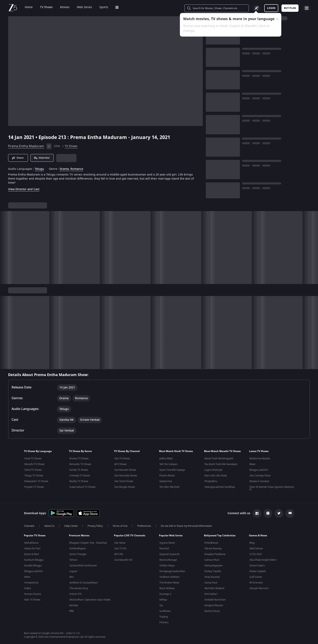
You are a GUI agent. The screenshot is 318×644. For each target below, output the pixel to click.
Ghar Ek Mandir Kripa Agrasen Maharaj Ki (272, 488)
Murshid (164, 549)
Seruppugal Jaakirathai (172, 571)
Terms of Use (120, 526)
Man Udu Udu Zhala (216, 476)
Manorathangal (168, 560)
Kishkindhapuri (78, 549)
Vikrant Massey (213, 549)
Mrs (72, 577)
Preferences (144, 526)
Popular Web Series (171, 536)
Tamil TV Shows (33, 470)
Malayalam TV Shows (36, 481)
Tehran (73, 560)
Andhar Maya (167, 566)
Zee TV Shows (122, 459)
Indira (28, 588)
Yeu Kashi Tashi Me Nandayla (221, 464)
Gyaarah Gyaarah (169, 554)
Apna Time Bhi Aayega (172, 470)
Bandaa (74, 605)
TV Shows (46, 7)
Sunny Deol (211, 583)
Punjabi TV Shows (34, 487)
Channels (29, 526)
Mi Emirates (256, 583)
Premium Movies (79, 536)
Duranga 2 (165, 594)
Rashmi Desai (212, 611)
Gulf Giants (256, 577)
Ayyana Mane (167, 543)
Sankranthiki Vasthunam (83, 566)
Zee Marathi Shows (125, 470)
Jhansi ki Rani (32, 554)
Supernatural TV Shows (82, 487)
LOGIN (271, 8)
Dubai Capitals (258, 571)
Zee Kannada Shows (126, 476)
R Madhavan (211, 543)
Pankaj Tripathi (213, 571)
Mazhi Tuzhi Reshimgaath (219, 459)
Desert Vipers (257, 566)
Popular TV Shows (35, 536)
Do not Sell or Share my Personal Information (186, 526)
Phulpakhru (211, 481)
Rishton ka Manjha (260, 459)
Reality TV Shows (79, 481)
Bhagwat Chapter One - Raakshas (88, 543)
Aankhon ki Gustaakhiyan (84, 583)
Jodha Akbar (166, 459)
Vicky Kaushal (212, 577)
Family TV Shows (79, 470)
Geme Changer (78, 554)
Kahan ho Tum (32, 549)
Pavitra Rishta (167, 476)
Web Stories (256, 549)
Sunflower (165, 611)
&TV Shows (121, 464)
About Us (49, 526)
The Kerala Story (79, 588)
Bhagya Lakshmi (259, 470)
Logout (73, 571)
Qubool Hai (166, 481)
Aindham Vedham (169, 577)
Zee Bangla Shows (125, 487)
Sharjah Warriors (259, 588)
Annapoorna (31, 583)
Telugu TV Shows (34, 476)
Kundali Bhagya (33, 566)
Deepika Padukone (215, 554)
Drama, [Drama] (65, 169)
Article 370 (75, 594)
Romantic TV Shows (80, 464)
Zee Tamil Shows (124, 481)
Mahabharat (31, 543)
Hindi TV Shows (33, 459)
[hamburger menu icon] (307, 8)
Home (29, 7)
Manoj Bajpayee (214, 566)
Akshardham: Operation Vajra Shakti (90, 600)
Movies (65, 7)
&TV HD (119, 554)
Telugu (39, 169)
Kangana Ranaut (214, 605)
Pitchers (164, 622)
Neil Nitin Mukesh (214, 588)
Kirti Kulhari (211, 594)
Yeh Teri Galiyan (168, 464)
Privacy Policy (95, 526)
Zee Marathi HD (123, 560)
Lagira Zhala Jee (213, 470)
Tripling (164, 617)
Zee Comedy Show (260, 476)
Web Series (84, 7)
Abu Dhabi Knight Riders (263, 560)
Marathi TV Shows (34, 464)
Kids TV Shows (32, 600)
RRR (71, 611)
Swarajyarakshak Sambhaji (220, 487)
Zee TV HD (120, 549)
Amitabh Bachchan (215, 600)
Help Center (71, 526)
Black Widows (167, 588)
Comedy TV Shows (80, 476)
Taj (161, 605)
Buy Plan (290, 8)
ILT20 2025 (256, 554)
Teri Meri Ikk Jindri (170, 487)
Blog (252, 543)
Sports (104, 7)
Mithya (163, 600)
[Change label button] (257, 9)
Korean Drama (33, 594)
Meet (252, 464)
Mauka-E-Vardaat (259, 481)
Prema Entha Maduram (26, 146)
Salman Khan (212, 560)
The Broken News (169, 583)
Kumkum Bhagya (34, 560)
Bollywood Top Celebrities (220, 536)
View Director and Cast (24, 189)
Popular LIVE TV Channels (130, 536)
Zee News (120, 543)
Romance (77, 169)
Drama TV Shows (79, 459)
